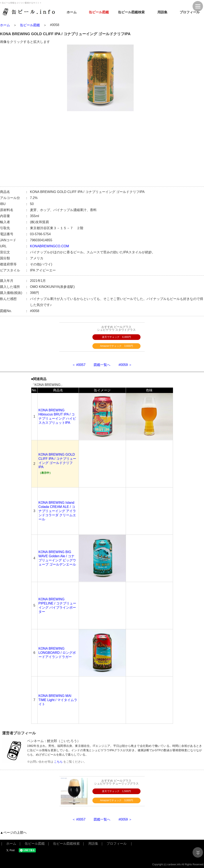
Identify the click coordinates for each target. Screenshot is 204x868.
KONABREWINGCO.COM (50, 246)
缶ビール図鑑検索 (131, 12)
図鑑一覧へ (102, 365)
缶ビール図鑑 (99, 12)
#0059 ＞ (125, 365)
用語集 (162, 12)
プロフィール (190, 12)
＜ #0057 (79, 365)
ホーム (72, 12)
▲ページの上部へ (13, 833)
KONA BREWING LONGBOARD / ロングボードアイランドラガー (57, 653)
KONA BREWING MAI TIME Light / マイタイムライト (58, 700)
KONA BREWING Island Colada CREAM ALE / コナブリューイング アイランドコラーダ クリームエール (57, 511)
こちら (58, 762)
